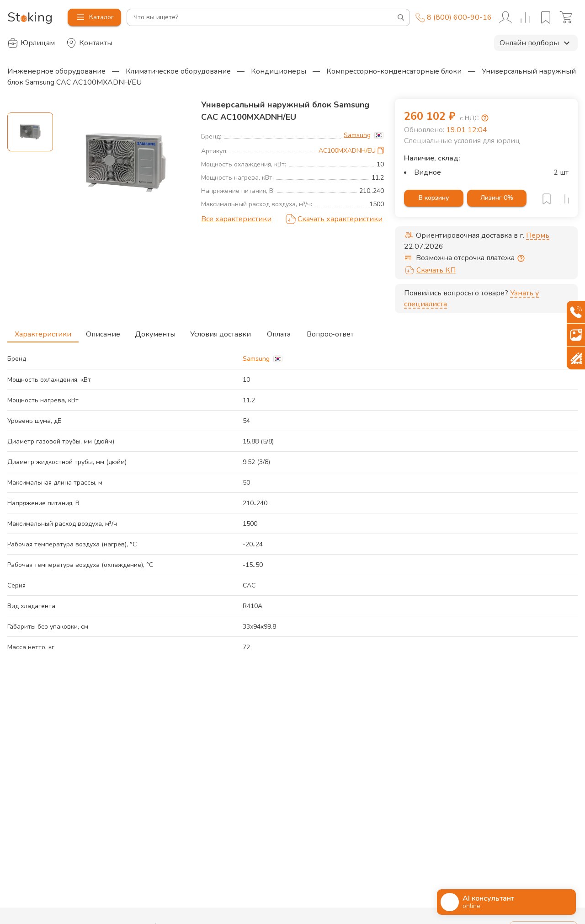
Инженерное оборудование (56, 71)
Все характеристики (236, 219)
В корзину (434, 198)
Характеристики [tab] (43, 331)
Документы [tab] (155, 331)
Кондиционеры (279, 71)
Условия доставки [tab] (221, 331)
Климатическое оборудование (178, 71)
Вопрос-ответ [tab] (330, 331)
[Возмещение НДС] (485, 118)
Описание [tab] (103, 331)
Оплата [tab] (279, 331)
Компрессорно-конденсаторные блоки (394, 71)
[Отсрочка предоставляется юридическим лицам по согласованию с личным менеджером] (521, 258)
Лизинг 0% (497, 198)
